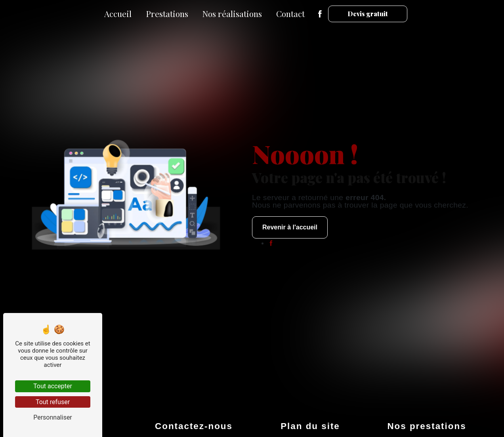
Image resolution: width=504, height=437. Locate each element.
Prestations (167, 13)
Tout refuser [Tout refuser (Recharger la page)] (53, 402)
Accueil (118, 13)
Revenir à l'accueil (290, 227)
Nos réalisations (232, 13)
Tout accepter (53, 386)
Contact (290, 13)
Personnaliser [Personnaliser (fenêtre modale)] (53, 417)
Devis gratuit (368, 14)
